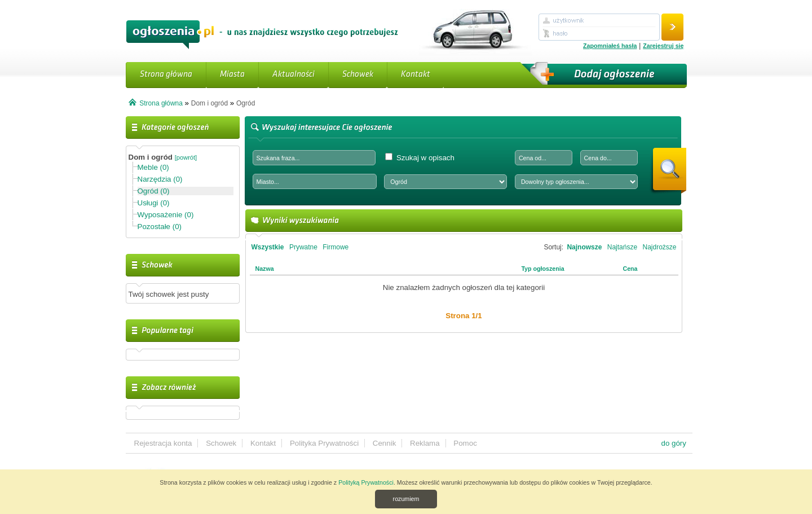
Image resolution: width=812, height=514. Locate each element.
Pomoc (465, 443)
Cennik (385, 443)
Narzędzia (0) (160, 179)
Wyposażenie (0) (166, 215)
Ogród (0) (154, 191)
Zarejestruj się (663, 46)
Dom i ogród (209, 103)
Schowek (358, 75)
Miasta (232, 75)
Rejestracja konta (163, 443)
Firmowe (336, 247)
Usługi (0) (154, 203)
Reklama (425, 443)
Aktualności (294, 75)
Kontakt (416, 75)
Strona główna (166, 75)
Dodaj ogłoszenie (602, 75)
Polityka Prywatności (324, 443)
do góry (674, 443)
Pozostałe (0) (160, 227)
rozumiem (406, 499)
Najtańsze (622, 247)
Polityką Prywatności (366, 482)
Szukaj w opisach (420, 157)
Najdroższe (659, 247)
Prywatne (303, 247)
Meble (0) (153, 167)
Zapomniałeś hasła (610, 46)
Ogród (246, 103)
